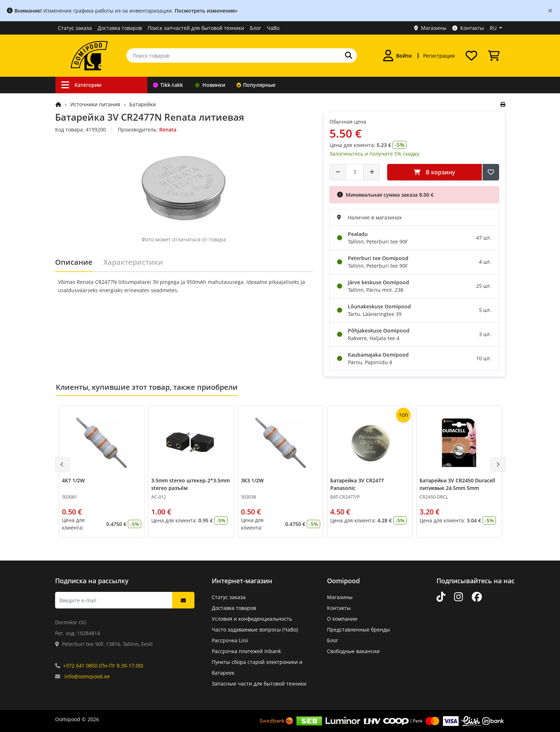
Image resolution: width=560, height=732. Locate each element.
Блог (256, 28)
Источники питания (95, 104)
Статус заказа (75, 28)
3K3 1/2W (252, 480)
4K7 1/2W (73, 480)
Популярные (256, 85)
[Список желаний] (471, 55)
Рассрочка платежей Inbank (246, 651)
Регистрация (439, 56)
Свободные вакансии (353, 651)
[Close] (550, 10)
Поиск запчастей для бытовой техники (196, 28)
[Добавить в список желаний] (491, 172)
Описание (74, 262)
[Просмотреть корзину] (494, 55)
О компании (342, 619)
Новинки (210, 85)
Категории (81, 85)
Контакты (468, 28)
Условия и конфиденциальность (252, 619)
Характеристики (133, 262)
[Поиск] (349, 55)
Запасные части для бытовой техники (259, 684)
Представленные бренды (359, 630)
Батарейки (143, 104)
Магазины (430, 28)
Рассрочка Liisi (230, 640)
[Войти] (397, 55)
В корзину (434, 172)
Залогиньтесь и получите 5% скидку (374, 154)
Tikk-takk (168, 85)
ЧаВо (273, 28)
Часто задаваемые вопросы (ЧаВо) (255, 630)
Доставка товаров (120, 28)
